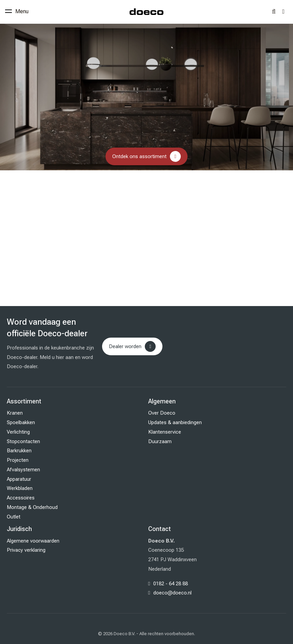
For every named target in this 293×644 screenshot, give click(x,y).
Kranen (15, 413)
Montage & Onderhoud (32, 507)
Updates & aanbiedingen (175, 422)
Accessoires (21, 498)
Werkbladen (20, 488)
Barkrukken (19, 451)
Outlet (14, 517)
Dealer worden (125, 346)
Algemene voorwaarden (33, 541)
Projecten (18, 460)
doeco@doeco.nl (172, 593)
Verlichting (18, 432)
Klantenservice (165, 432)
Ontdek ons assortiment (139, 156)
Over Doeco (162, 413)
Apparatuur (19, 479)
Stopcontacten (23, 441)
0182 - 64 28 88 (171, 584)
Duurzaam (160, 441)
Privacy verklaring (26, 550)
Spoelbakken (21, 422)
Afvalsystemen (23, 470)
